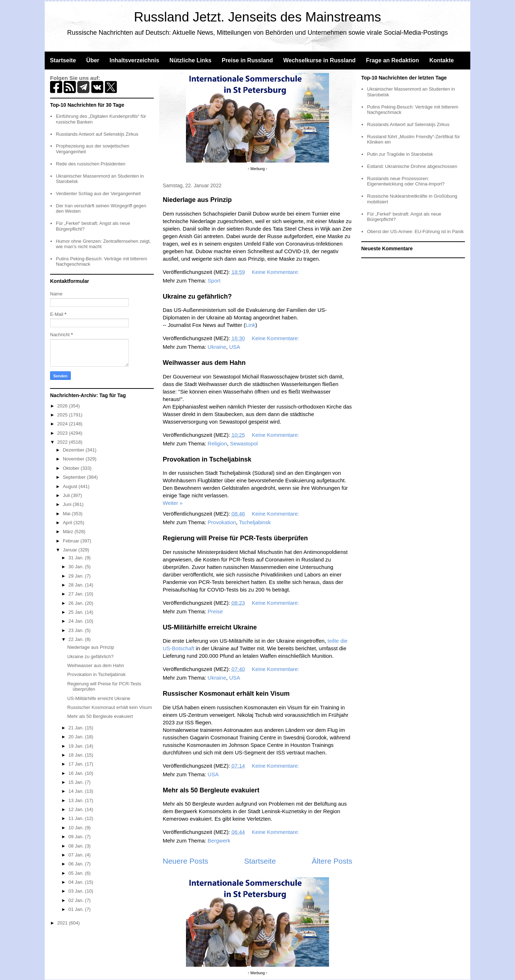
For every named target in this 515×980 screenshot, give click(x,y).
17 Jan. (77, 764)
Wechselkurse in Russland (319, 60)
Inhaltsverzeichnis (134, 60)
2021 (63, 923)
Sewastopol (244, 443)
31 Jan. (77, 558)
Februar (72, 541)
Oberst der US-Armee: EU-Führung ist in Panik (415, 231)
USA (235, 347)
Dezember (74, 450)
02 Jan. (77, 900)
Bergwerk (219, 841)
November (74, 459)
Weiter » (173, 503)
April (68, 523)
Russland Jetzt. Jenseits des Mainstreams (258, 17)
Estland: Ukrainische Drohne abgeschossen (412, 166)
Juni (68, 504)
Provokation (222, 522)
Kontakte (441, 60)
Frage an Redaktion (392, 60)
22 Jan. (77, 639)
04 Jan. (77, 882)
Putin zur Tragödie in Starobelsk (400, 154)
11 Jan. (77, 818)
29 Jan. (77, 576)
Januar (71, 550)
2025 (63, 415)
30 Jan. (77, 567)
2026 (63, 406)
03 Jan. (77, 891)
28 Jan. (77, 585)
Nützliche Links (190, 60)
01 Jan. (77, 909)
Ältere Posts (332, 861)
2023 (63, 433)
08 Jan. (77, 846)
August (71, 486)
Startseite (63, 60)
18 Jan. (77, 755)
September (75, 477)
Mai (67, 514)
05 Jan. (77, 873)
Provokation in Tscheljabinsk (207, 459)
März (69, 532)
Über (93, 60)
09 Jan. (77, 837)
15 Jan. (77, 782)
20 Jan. (77, 737)
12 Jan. (77, 809)
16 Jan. (77, 773)
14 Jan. (77, 791)
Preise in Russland (247, 60)
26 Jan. (77, 603)
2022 (63, 442)
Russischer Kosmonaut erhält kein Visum (226, 694)
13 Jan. (77, 800)
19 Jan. (77, 746)
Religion (217, 443)
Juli (67, 495)
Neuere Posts (185, 861)
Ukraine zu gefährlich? (197, 296)
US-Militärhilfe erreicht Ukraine (210, 627)
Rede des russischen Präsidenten (90, 164)
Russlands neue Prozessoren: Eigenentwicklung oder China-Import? (406, 181)
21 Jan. (77, 728)
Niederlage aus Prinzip (197, 200)
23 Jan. (77, 630)
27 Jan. (77, 594)
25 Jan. (77, 612)
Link (250, 325)
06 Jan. (77, 864)
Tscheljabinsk (255, 522)
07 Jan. (77, 855)
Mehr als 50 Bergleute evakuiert (211, 790)
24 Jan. (77, 621)
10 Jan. (77, 828)
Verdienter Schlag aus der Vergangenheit (98, 194)
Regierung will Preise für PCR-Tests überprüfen (235, 538)
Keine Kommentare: (276, 272)
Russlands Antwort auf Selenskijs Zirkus (97, 134)
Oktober (72, 468)
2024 (63, 424)
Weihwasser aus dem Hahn (204, 363)
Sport (214, 281)
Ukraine (217, 347)
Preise (215, 611)
